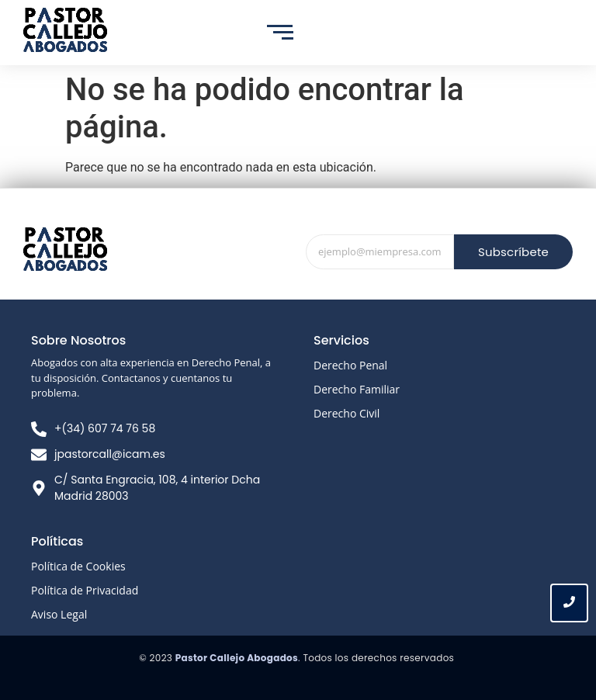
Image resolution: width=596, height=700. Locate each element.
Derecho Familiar (357, 389)
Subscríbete (513, 252)
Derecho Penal (350, 365)
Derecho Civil (347, 413)
